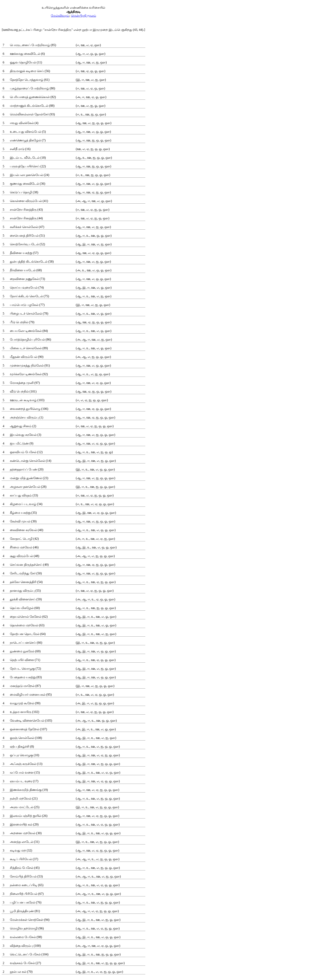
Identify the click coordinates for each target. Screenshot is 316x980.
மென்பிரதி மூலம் (84, 16)
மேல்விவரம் (60, 16)
